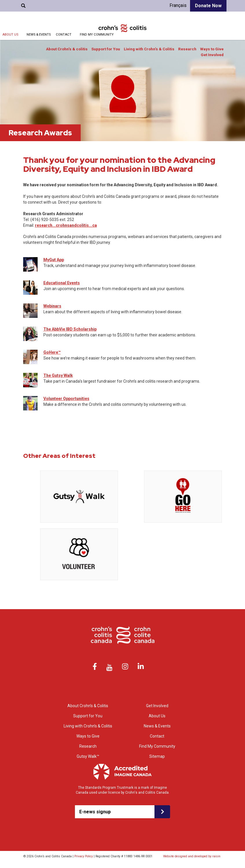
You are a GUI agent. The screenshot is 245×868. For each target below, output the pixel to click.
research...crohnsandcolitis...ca (66, 225)
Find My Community (97, 35)
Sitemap (157, 756)
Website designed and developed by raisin (192, 856)
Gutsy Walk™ (88, 756)
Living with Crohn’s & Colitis (149, 49)
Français (178, 5)
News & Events (39, 35)
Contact (64, 35)
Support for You (106, 49)
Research (187, 49)
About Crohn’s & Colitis (88, 706)
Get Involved (212, 55)
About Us (10, 35)
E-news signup (95, 812)
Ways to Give (212, 49)
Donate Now (208, 6)
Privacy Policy (84, 856)
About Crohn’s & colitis (67, 49)
